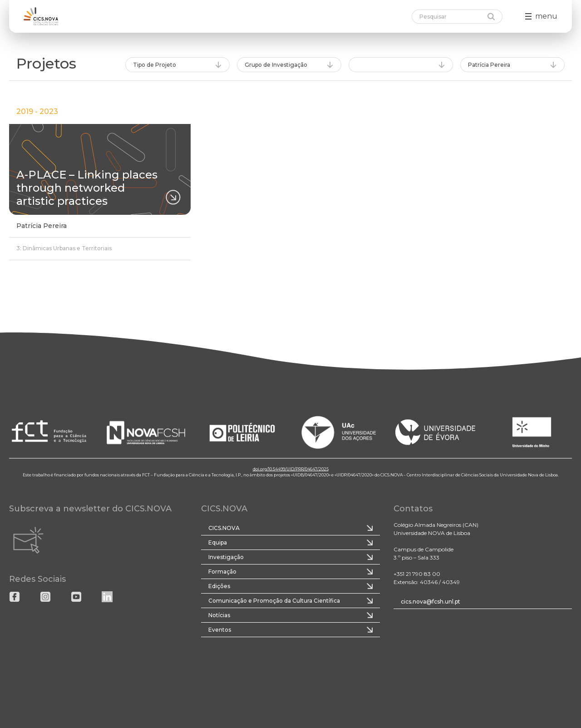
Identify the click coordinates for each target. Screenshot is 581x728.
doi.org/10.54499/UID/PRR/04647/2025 (291, 468)
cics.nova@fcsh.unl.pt (431, 602)
